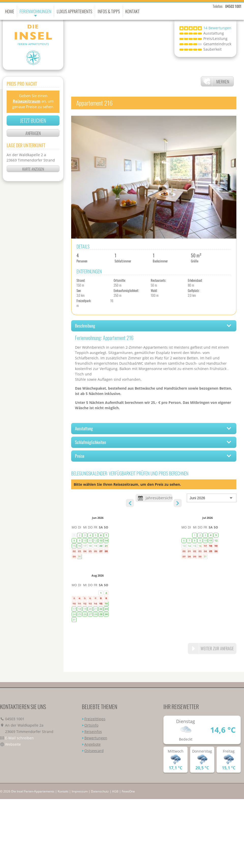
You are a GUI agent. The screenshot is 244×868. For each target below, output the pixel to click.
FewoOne (128, 791)
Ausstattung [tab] (84, 429)
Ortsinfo (91, 725)
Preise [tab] (80, 456)
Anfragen (33, 133)
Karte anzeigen (33, 169)
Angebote (93, 744)
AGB (115, 791)
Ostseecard (94, 751)
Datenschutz (100, 791)
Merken (223, 82)
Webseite (13, 744)
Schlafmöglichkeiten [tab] (90, 442)
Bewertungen (217, 28)
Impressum (80, 791)
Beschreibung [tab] (85, 326)
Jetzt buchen (33, 121)
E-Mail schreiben (19, 738)
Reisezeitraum (27, 101)
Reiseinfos (93, 732)
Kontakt (63, 791)
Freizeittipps (95, 719)
